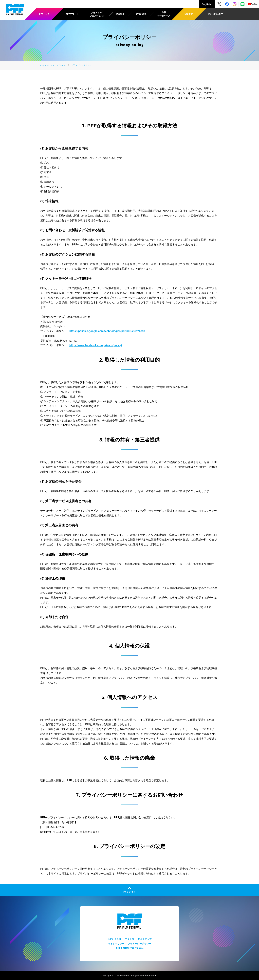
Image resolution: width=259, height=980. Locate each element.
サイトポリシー (116, 944)
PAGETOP (130, 892)
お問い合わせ (114, 939)
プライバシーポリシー (139, 944)
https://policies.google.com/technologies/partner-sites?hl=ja (107, 331)
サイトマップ (145, 939)
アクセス (129, 939)
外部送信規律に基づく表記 (129, 948)
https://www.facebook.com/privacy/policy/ (96, 345)
